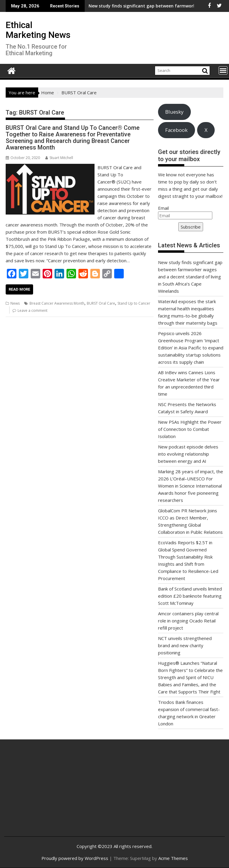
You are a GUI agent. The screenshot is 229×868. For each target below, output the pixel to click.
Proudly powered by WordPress (75, 858)
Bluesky (174, 112)
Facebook (176, 130)
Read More (19, 289)
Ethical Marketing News (38, 30)
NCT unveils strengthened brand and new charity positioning (185, 645)
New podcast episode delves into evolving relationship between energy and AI (188, 454)
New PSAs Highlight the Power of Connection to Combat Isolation (190, 429)
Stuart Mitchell (59, 158)
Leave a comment (33, 310)
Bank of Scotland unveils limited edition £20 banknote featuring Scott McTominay (190, 596)
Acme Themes (173, 858)
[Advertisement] (45, 793)
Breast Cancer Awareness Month (57, 303)
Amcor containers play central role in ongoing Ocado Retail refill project (188, 621)
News (15, 303)
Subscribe (191, 227)
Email (163, 208)
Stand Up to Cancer (134, 303)
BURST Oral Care (101, 303)
